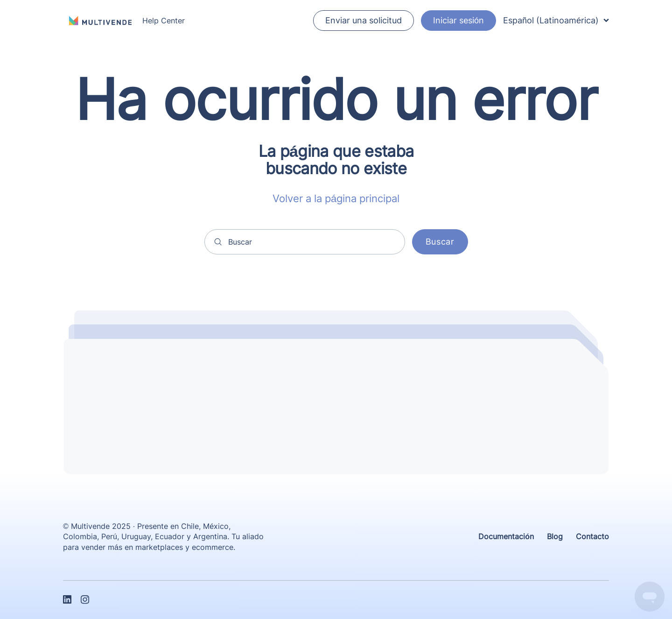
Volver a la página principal (336, 198)
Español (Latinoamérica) (556, 20)
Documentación (506, 536)
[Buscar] (305, 242)
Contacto (592, 536)
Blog (555, 536)
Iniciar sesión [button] (458, 20)
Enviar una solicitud (364, 20)
